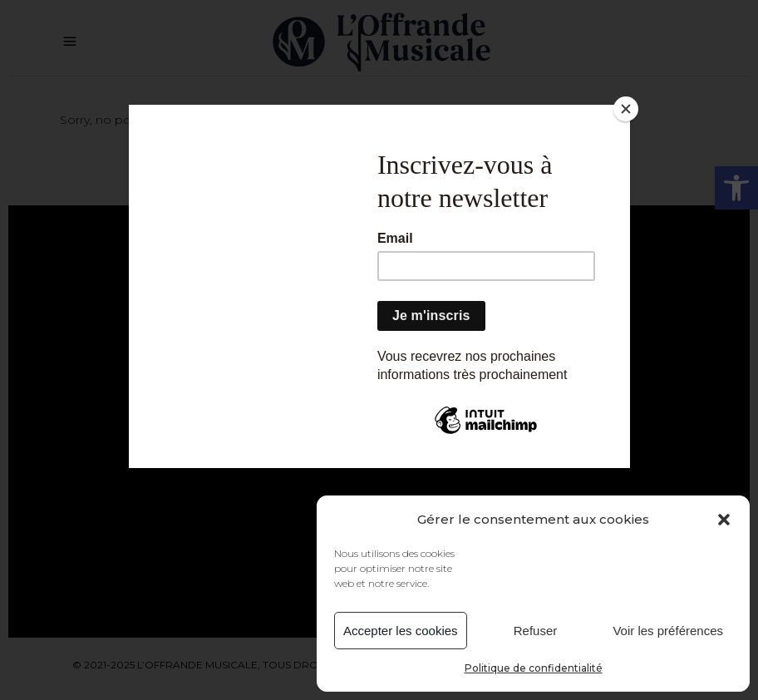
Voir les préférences (668, 631)
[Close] (626, 109)
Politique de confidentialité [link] (534, 668)
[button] (724, 520)
